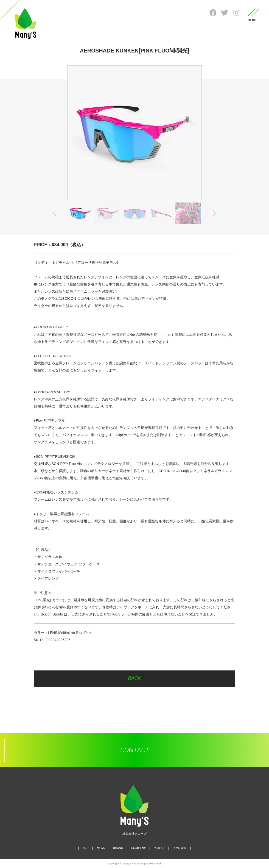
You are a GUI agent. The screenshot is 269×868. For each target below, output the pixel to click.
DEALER (159, 848)
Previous (56, 213)
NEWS (101, 848)
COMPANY (138, 848)
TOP (85, 848)
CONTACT (180, 848)
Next (213, 213)
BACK (134, 678)
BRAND (118, 848)
